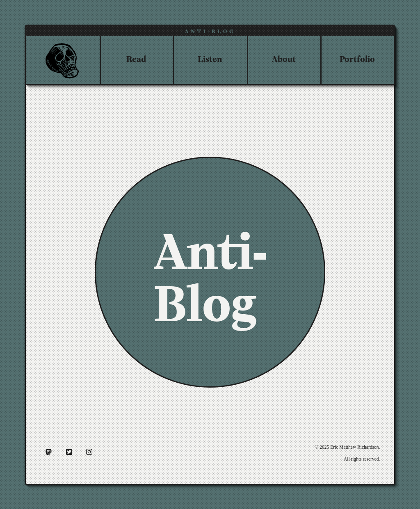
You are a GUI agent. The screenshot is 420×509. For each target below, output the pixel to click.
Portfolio (357, 58)
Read (136, 58)
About (284, 58)
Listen (210, 58)
